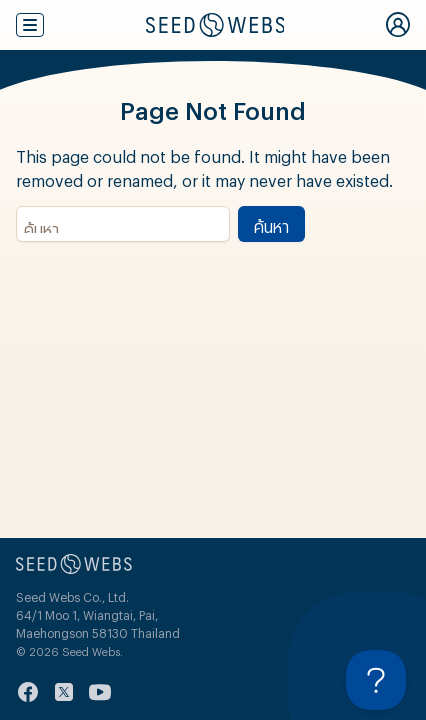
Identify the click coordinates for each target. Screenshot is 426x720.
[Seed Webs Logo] (215, 25)
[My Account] (398, 25)
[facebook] (28, 692)
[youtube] (100, 692)
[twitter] (64, 692)
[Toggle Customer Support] (376, 680)
